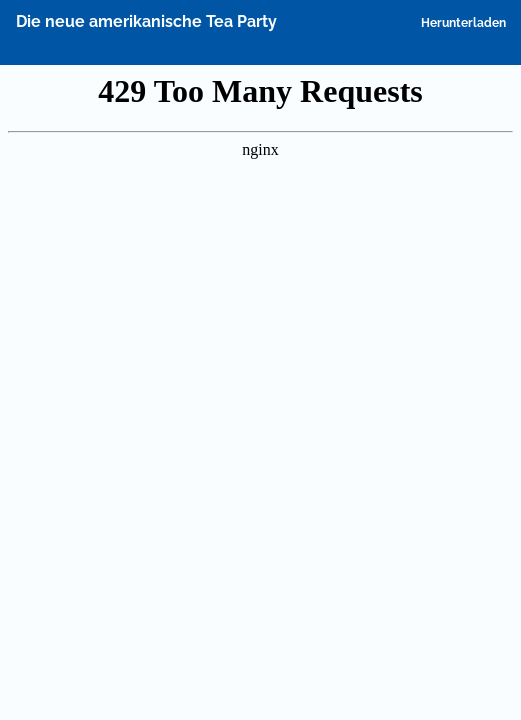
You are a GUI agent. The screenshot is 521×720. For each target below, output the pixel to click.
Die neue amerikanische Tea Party (146, 21)
